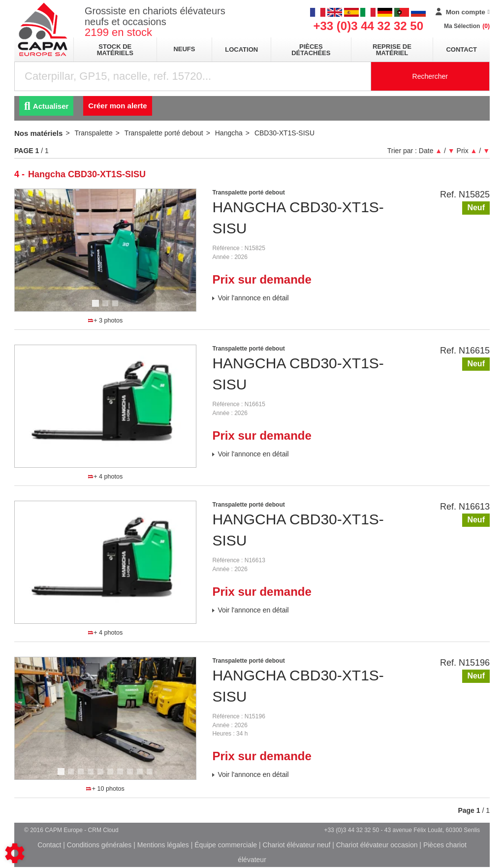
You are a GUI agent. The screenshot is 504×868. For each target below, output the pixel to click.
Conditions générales (99, 845)
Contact (461, 49)
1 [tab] (97, 308)
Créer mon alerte (117, 106)
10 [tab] (153, 776)
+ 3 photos (105, 321)
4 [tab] (122, 464)
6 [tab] (112, 776)
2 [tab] (107, 308)
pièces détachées (311, 50)
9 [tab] (141, 776)
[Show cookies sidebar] (15, 853)
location (241, 49)
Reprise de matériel (392, 50)
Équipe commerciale (226, 845)
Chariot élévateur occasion (377, 845)
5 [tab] (102, 776)
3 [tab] (117, 308)
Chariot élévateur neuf (297, 845)
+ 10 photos (105, 789)
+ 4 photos (105, 477)
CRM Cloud (103, 830)
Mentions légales (163, 845)
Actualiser (46, 106)
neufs (184, 49)
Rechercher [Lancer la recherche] (430, 76)
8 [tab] (131, 776)
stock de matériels (115, 50)
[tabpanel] (106, 250)
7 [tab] (122, 776)
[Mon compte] (463, 12)
